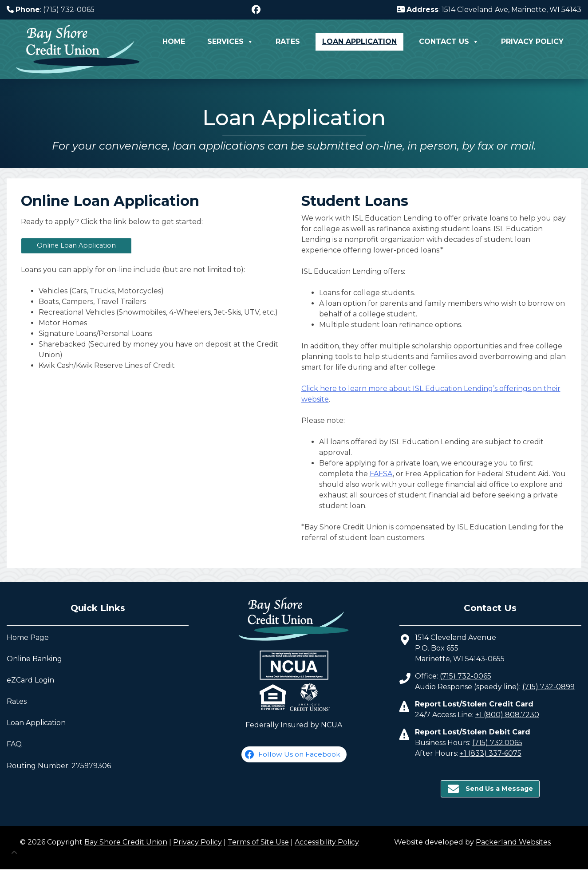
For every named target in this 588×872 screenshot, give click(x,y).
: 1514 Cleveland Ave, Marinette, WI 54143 (489, 10)
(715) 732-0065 (466, 676)
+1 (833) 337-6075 (491, 753)
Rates (288, 41)
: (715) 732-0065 (51, 10)
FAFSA (381, 474)
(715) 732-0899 (549, 687)
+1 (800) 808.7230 (507, 715)
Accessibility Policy (327, 842)
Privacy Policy (532, 41)
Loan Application (359, 41)
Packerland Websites (513, 842)
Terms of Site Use (258, 842)
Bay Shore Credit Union (126, 842)
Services (230, 42)
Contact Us (449, 42)
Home (174, 41)
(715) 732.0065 (497, 743)
